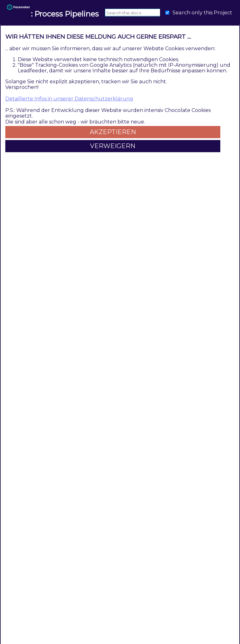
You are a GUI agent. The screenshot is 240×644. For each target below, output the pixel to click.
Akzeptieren (113, 132)
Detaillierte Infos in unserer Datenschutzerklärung (69, 99)
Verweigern (113, 146)
